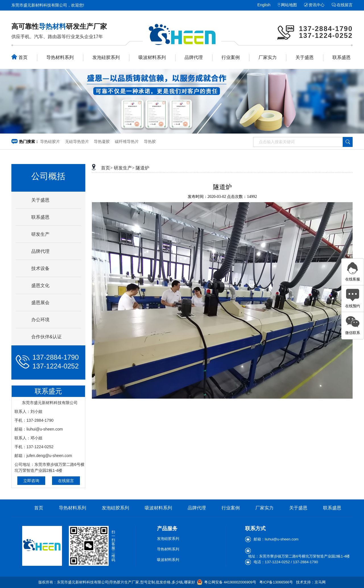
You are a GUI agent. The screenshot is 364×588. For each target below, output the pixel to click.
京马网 (320, 582)
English (264, 5)
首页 (19, 57)
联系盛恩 (342, 57)
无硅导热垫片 (77, 142)
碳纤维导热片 (127, 142)
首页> (107, 168)
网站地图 (289, 5)
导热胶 (150, 142)
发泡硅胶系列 (106, 57)
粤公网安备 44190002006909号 (230, 582)
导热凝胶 (102, 142)
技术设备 (40, 268)
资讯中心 (317, 5)
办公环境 (40, 320)
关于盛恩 (305, 57)
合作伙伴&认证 (46, 337)
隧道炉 (142, 168)
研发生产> (124, 168)
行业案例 (231, 57)
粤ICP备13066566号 (276, 582)
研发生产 (40, 234)
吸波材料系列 (152, 57)
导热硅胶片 (50, 142)
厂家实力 (268, 57)
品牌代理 (194, 57)
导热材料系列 (60, 57)
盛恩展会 (40, 303)
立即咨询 (31, 481)
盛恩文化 (40, 285)
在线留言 (345, 5)
